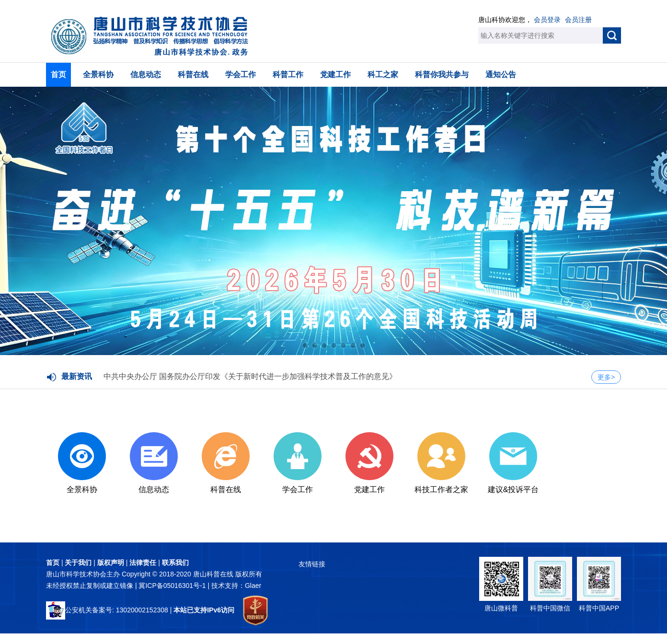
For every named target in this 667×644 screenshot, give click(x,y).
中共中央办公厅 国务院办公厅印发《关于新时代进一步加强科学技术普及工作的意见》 (250, 376)
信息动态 (146, 75)
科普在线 (193, 75)
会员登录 (547, 20)
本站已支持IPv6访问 (204, 610)
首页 (58, 75)
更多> (606, 377)
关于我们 (78, 563)
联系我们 (175, 563)
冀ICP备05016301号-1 (173, 586)
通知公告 (501, 75)
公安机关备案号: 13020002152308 (107, 610)
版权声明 (111, 563)
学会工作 (241, 75)
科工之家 (383, 75)
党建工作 (335, 75)
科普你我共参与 (442, 75)
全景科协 (98, 75)
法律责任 (143, 563)
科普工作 (288, 75)
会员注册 (578, 20)
